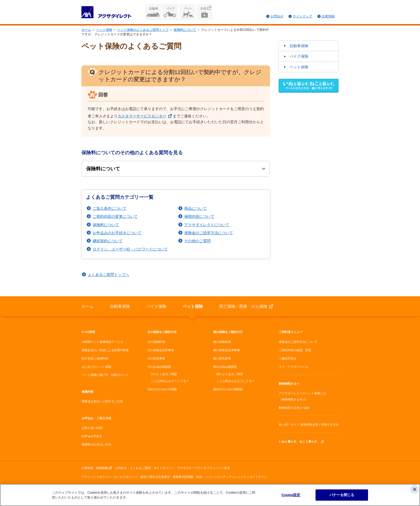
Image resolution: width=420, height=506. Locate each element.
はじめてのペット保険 (96, 367)
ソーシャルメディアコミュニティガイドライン (236, 477)
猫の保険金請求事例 (226, 350)
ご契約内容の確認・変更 (295, 350)
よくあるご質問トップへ (108, 275)
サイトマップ (302, 16)
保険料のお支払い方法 (96, 444)
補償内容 (88, 392)
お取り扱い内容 (92, 428)
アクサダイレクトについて (207, 225)
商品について (196, 208)
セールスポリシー (126, 477)
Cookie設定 (291, 495)
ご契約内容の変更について (115, 216)
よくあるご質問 (140, 468)
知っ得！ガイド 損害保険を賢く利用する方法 (309, 425)
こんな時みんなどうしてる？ (170, 381)
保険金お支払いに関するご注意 (102, 401)
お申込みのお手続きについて (117, 233)
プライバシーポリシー (96, 477)
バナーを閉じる (342, 495)
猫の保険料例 (222, 342)
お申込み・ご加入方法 (96, 418)
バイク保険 (170, 12)
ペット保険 (187, 12)
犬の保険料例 (156, 342)
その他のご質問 (197, 241)
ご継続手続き (288, 358)
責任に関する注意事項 (155, 477)
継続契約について (108, 241)
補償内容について (199, 216)
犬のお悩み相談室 (159, 367)
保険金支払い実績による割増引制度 (105, 350)
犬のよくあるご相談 (164, 374)
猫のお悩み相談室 (225, 367)
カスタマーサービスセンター (142, 116)
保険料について (185, 30)
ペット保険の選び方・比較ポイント (105, 375)
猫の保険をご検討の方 (228, 332)
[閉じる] (415, 490)
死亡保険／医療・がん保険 (243, 306)
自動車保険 (153, 12)
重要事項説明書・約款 (187, 477)
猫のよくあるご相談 (230, 374)
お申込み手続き (92, 436)
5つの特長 (88, 332)
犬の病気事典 (156, 358)
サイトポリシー (164, 468)
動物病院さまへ (289, 384)
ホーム (86, 30)
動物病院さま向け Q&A (294, 408)
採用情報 (102, 468)
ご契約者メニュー (291, 332)
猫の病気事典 (222, 358)
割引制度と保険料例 (95, 358)
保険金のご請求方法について (209, 233)
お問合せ (277, 16)
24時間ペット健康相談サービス (102, 342)
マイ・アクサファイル (294, 367)
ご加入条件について (110, 208)
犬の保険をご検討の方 (162, 332)
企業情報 (328, 16)
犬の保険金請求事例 (161, 350)
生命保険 (205, 12)
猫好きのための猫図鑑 (228, 389)
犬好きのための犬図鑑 (162, 389)
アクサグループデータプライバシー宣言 (204, 468)
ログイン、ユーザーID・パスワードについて (130, 249)
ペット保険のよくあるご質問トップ (143, 30)
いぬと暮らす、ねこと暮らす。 (299, 441)
